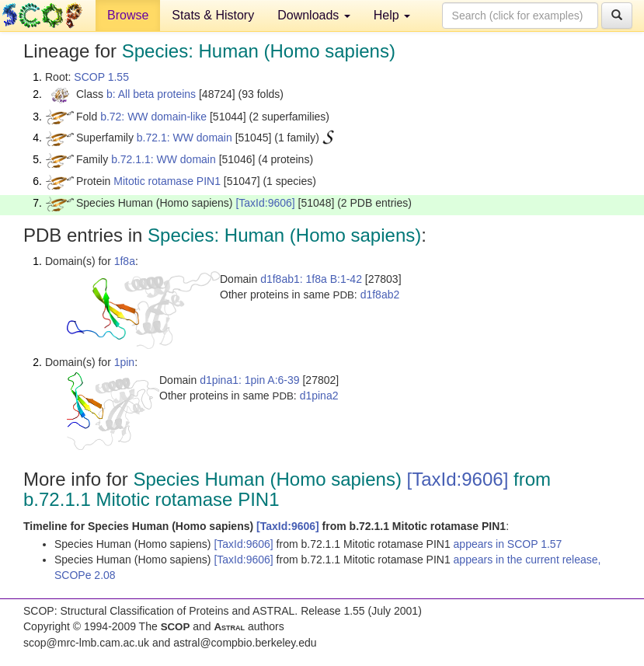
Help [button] (392, 15)
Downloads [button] (314, 15)
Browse (128, 15)
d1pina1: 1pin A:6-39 (249, 380)
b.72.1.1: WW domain (164, 159)
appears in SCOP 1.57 (508, 544)
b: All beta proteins (151, 94)
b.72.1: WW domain (184, 138)
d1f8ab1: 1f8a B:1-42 (311, 279)
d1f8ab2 (380, 295)
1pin (124, 362)
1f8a (125, 261)
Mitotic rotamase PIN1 (167, 181)
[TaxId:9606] (265, 203)
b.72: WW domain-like (153, 117)
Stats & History (213, 15)
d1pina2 (319, 396)
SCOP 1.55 (101, 77)
